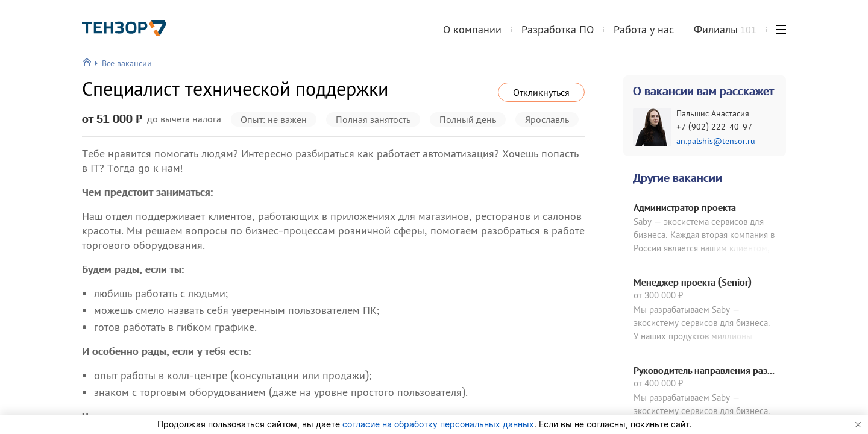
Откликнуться (541, 92)
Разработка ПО (558, 32)
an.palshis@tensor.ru (716, 141)
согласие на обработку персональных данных (438, 424)
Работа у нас (644, 32)
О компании (472, 32)
